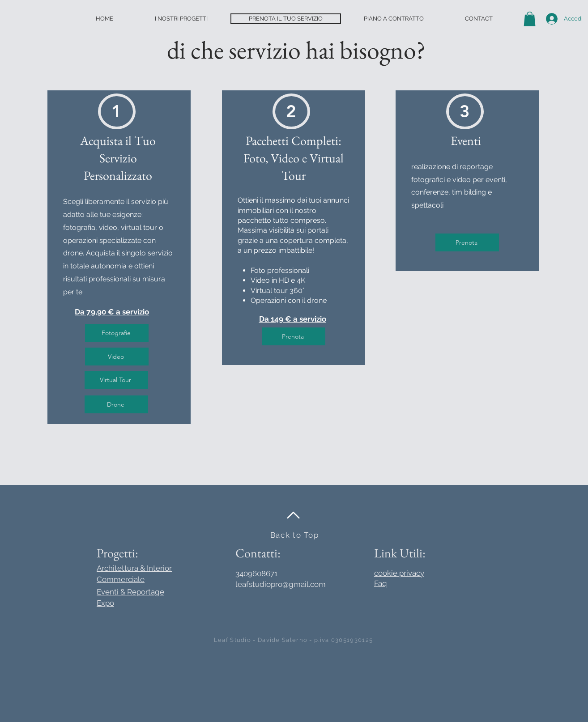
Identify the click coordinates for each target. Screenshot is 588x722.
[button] (530, 19)
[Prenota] (294, 336)
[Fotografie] (117, 333)
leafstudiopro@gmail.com (281, 584)
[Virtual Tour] (116, 380)
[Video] (117, 357)
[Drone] (116, 404)
